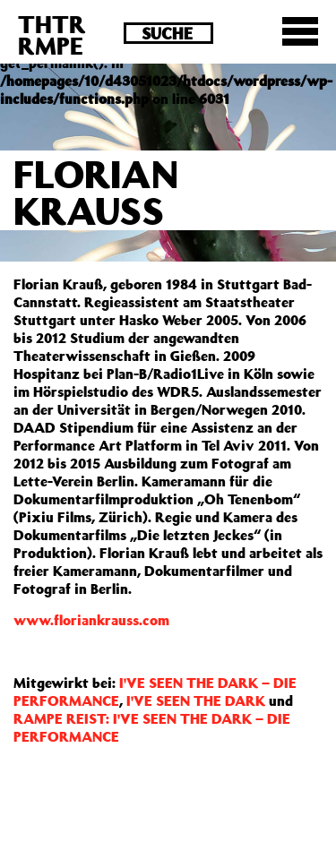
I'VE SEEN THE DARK (196, 700)
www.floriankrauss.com (91, 620)
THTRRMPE (52, 34)
